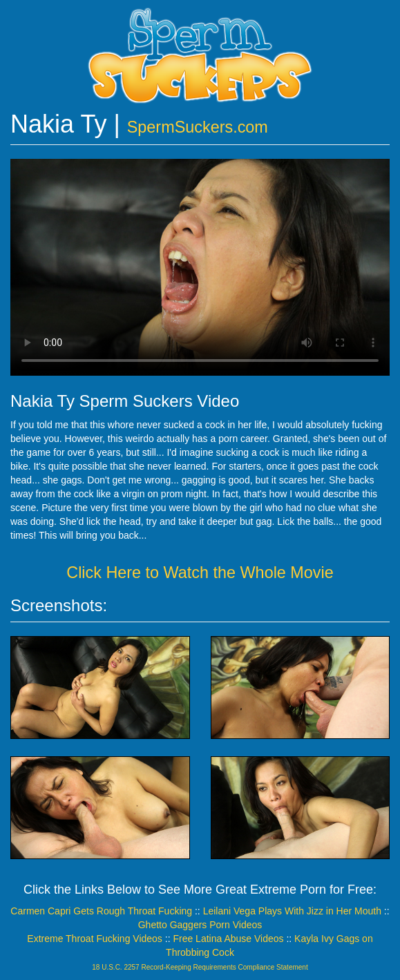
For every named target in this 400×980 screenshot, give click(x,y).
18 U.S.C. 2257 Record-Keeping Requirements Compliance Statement (200, 967)
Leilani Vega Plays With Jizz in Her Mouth (292, 911)
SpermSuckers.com (198, 127)
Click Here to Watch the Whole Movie (200, 573)
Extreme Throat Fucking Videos (95, 939)
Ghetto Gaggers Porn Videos (200, 925)
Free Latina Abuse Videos (228, 939)
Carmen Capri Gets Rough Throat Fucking (101, 911)
